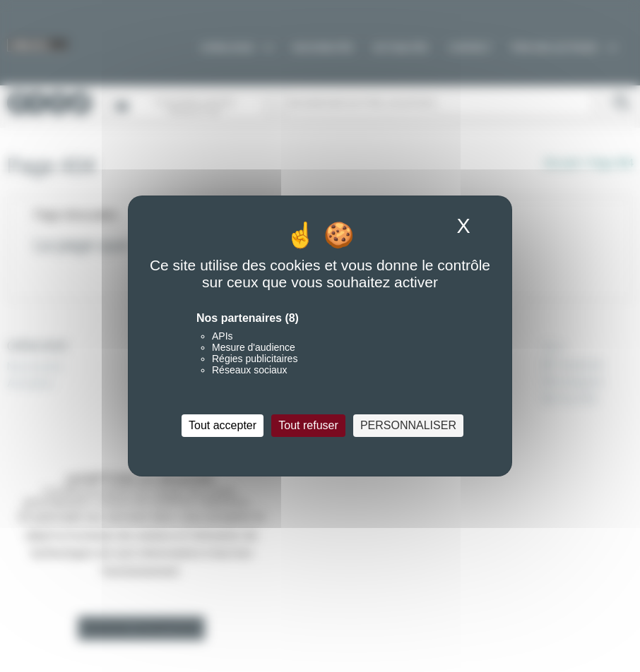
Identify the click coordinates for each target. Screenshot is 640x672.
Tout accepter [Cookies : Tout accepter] (223, 425)
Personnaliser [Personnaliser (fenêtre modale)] (408, 425)
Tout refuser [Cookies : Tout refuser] (308, 425)
